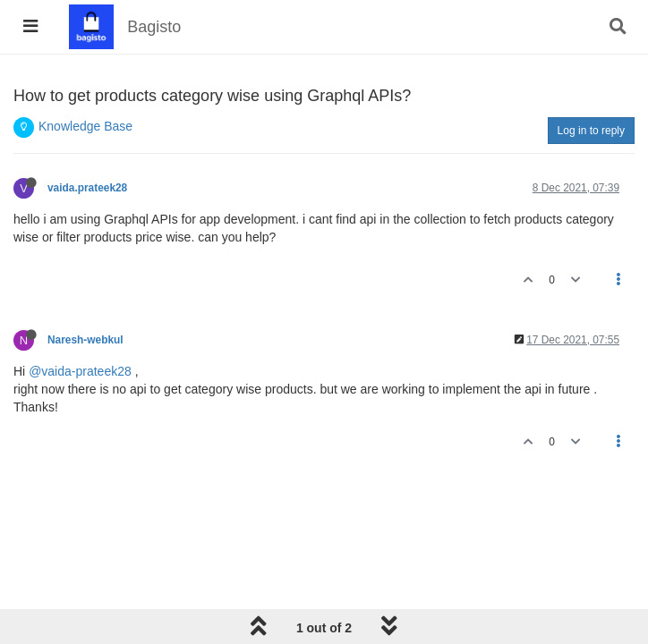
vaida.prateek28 (87, 188)
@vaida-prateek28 (80, 371)
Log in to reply (591, 131)
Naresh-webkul (85, 340)
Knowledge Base (85, 126)
